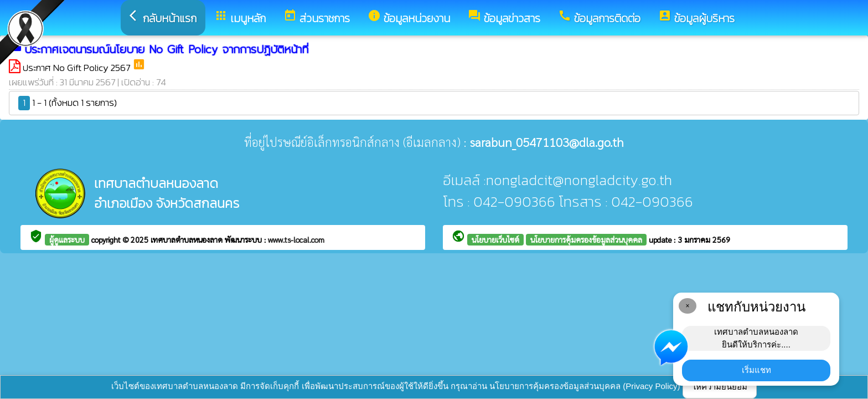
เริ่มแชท (756, 370)
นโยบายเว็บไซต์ (495, 239)
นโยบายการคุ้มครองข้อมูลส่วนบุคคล (586, 239)
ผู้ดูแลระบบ (67, 239)
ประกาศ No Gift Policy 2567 (77, 68)
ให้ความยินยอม (720, 387)
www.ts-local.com (296, 239)
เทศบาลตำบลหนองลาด (188, 239)
